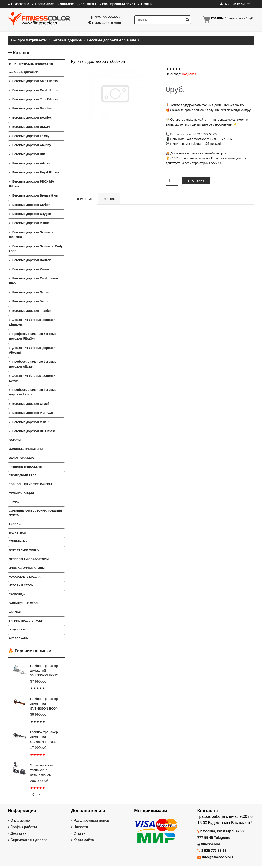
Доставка (18, 833)
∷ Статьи (145, 4)
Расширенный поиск (91, 820)
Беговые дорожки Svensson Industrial (32, 235)
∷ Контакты (87, 4)
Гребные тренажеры (25, 467)
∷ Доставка (65, 4)
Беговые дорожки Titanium (32, 311)
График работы (24, 827)
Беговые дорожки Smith (30, 301)
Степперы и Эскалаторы (29, 559)
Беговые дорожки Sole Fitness (35, 81)
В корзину (196, 181)
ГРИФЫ (14, 502)
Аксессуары (19, 638)
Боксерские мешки (24, 550)
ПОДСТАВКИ (18, 629)
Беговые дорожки (24, 72)
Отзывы (109, 199)
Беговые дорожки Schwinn (32, 292)
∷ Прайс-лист (43, 4)
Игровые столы (22, 585)
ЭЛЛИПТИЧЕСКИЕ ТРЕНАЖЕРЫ (31, 64)
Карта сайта (84, 840)
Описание (84, 199)
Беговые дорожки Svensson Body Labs (36, 249)
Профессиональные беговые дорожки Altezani (33, 364)
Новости (81, 827)
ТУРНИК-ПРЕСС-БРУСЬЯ (26, 621)
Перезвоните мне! (105, 23)
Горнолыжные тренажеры (30, 484)
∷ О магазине (19, 4)
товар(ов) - (239, 18)
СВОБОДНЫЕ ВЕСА (23, 475)
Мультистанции (21, 493)
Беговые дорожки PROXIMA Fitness (32, 184)
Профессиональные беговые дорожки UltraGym (33, 336)
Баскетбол (17, 533)
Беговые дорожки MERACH (33, 413)
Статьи (80, 833)
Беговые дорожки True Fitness (35, 99)
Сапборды (17, 594)
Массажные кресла (25, 577)
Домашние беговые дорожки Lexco (32, 378)
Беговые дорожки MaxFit (31, 422)
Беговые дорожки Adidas (31, 163)
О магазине (20, 820)
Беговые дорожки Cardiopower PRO (34, 281)
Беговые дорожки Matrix (31, 223)
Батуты (15, 440)
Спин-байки (18, 541)
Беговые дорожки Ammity (32, 145)
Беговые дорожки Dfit (29, 154)
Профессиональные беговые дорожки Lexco (33, 392)
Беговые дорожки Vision (31, 269)
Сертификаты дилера (29, 840)
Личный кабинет (236, 4)
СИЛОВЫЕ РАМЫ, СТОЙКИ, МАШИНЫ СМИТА (35, 513)
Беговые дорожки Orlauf (31, 404)
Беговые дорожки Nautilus (32, 108)
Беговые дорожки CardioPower (35, 90)
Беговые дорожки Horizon (32, 260)
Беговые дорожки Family (31, 136)
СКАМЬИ (15, 612)
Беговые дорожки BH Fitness (34, 431)
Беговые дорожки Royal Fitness (36, 172)
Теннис (15, 524)
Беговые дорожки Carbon (31, 205)
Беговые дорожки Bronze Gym (35, 195)
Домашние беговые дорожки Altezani (32, 350)
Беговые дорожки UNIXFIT (32, 127)
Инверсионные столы (27, 568)
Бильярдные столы (25, 603)
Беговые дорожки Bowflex (32, 118)
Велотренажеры (22, 458)
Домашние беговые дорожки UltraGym (32, 322)
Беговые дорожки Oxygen (32, 214)
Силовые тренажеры (26, 449)
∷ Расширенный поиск (117, 4)
